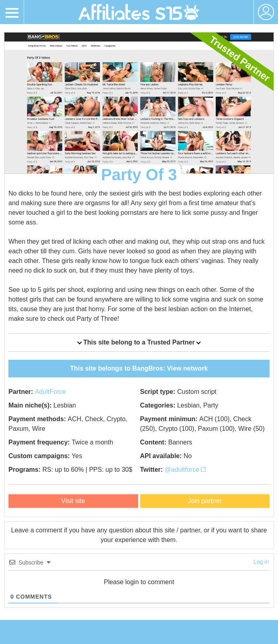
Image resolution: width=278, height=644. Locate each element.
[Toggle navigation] (12, 12)
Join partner (205, 501)
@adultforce (185, 470)
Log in (261, 562)
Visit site (73, 501)
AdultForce (50, 392)
